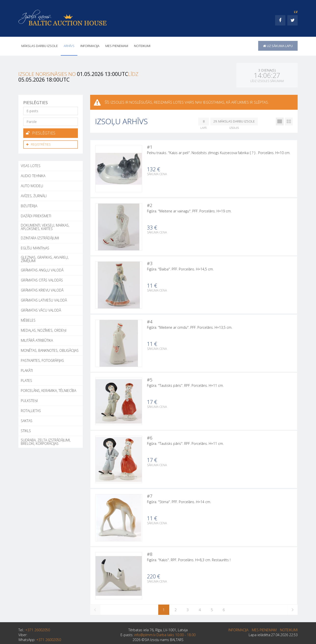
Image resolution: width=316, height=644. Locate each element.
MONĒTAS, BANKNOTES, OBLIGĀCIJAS (50, 349)
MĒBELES (28, 319)
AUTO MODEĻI (32, 185)
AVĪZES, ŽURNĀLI (34, 195)
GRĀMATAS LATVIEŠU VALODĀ (44, 299)
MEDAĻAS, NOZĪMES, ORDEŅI (44, 329)
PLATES (26, 380)
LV (296, 12)
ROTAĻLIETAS (31, 410)
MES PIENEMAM (117, 46)
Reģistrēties (38, 144)
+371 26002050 (38, 631)
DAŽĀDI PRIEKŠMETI (36, 215)
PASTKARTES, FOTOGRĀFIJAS (42, 359)
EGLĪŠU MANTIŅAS (35, 247)
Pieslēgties (41, 133)
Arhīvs (69, 46)
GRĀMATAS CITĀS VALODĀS (42, 279)
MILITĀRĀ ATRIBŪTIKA (37, 339)
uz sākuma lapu (278, 46)
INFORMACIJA (90, 46)
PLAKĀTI (27, 370)
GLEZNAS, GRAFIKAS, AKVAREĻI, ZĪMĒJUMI (45, 258)
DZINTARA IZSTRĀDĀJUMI (40, 237)
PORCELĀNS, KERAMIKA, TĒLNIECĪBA (49, 390)
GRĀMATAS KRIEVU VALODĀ (42, 289)
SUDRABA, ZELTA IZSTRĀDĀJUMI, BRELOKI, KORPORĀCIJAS (46, 441)
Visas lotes (31, 165)
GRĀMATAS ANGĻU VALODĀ (42, 269)
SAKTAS (27, 420)
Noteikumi (142, 46)
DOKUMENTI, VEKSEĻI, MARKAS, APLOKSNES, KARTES (45, 226)
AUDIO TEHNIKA (33, 175)
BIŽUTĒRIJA (29, 205)
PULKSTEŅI (29, 400)
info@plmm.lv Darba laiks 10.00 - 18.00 (165, 636)
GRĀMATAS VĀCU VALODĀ (41, 309)
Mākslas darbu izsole (40, 46)
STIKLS (26, 430)
